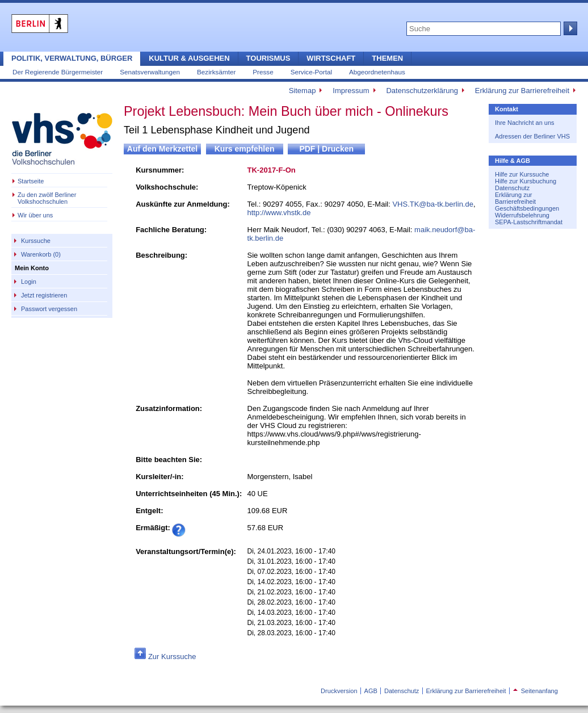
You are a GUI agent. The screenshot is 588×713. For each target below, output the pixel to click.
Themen (387, 58)
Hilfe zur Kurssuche (522, 174)
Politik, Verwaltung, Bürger (72, 58)
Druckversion (339, 691)
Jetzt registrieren (44, 295)
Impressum (351, 91)
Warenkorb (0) (41, 254)
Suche (569, 28)
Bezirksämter (216, 72)
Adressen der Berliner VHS (532, 136)
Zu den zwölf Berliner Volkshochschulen (47, 198)
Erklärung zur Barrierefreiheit (522, 91)
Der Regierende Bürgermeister (58, 72)
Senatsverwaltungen (150, 72)
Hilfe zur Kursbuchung (526, 181)
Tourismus (268, 58)
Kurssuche (36, 241)
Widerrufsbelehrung (522, 215)
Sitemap (303, 91)
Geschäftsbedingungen (527, 208)
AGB (371, 691)
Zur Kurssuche (172, 657)
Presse (263, 72)
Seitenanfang (535, 691)
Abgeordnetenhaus (377, 72)
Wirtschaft (331, 58)
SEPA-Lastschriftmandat (529, 222)
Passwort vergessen (49, 309)
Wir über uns (35, 215)
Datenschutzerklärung (422, 91)
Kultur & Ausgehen (189, 58)
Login (29, 282)
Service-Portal (311, 72)
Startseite (31, 181)
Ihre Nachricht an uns (525, 123)
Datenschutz (512, 188)
